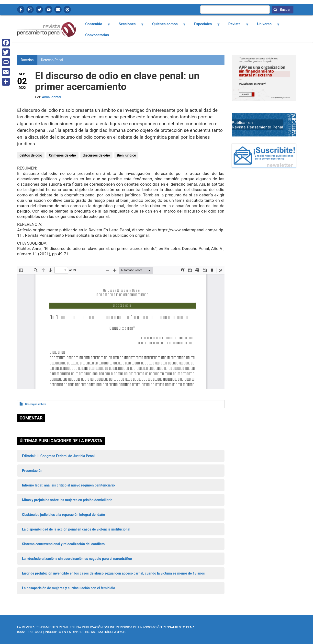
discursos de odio (96, 155)
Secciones (129, 26)
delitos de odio (31, 155)
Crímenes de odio (62, 155)
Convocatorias (97, 35)
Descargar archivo (36, 404)
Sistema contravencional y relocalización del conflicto (63, 544)
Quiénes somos (166, 26)
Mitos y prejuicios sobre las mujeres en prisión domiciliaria (67, 500)
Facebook (21, 10)
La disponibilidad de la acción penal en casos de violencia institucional (76, 529)
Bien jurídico (127, 155)
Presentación (32, 471)
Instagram (30, 10)
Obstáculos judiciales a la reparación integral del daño (63, 515)
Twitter (39, 10)
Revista (236, 26)
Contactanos (58, 10)
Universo (266, 26)
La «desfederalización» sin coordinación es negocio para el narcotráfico (77, 559)
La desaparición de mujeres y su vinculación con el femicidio (69, 588)
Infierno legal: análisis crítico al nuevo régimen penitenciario (68, 485)
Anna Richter (52, 97)
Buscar (285, 10)
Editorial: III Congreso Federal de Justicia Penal (58, 456)
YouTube (49, 10)
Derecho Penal (52, 60)
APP (67, 10)
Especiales (204, 26)
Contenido (95, 26)
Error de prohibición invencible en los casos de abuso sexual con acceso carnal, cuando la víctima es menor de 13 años (113, 573)
